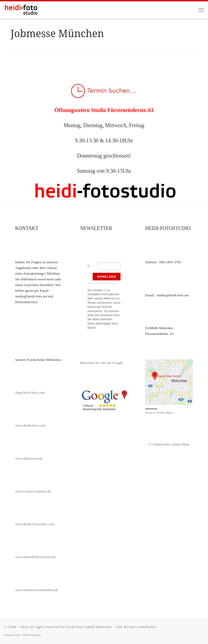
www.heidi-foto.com (30, 425)
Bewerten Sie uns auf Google (102, 363)
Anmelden (106, 277)
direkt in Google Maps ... (160, 412)
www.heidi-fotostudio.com (35, 524)
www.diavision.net (29, 458)
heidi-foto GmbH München (90, 627)
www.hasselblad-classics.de (35, 557)
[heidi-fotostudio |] (21, 9)
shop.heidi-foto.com (30, 393)
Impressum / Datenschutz (23, 635)
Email (92, 266)
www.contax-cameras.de (33, 491)
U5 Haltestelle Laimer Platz (169, 444)
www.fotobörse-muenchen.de (37, 590)
